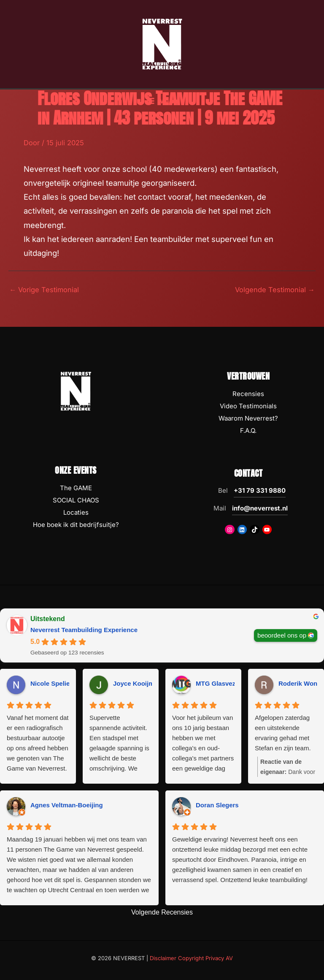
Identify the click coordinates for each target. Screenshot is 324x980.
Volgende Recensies (162, 912)
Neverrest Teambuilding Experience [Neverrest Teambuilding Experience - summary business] (84, 630)
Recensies (248, 394)
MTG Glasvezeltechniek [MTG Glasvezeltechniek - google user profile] (231, 683)
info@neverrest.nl (260, 508)
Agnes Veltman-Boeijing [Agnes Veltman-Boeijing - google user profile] (67, 805)
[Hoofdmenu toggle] (162, 101)
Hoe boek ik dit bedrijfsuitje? (76, 525)
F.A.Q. (248, 430)
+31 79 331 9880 (260, 490)
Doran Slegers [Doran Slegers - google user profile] (217, 805)
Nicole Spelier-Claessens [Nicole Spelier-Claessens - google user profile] (68, 683)
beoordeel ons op (282, 635)
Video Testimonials (248, 406)
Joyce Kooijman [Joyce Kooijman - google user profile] (137, 683)
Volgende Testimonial (275, 290)
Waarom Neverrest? (248, 418)
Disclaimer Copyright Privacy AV (191, 958)
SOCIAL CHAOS (76, 500)
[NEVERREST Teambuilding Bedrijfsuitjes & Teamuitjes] (162, 43)
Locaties (76, 512)
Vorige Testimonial (44, 290)
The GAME (76, 488)
